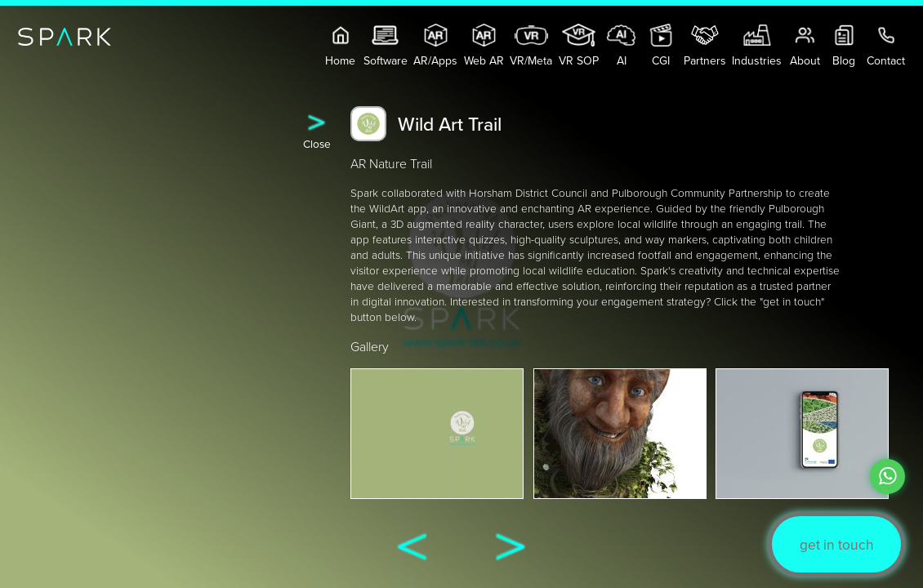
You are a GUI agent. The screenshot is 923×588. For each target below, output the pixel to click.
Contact (886, 46)
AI (621, 46)
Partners (705, 46)
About (805, 46)
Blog (844, 46)
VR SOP (579, 46)
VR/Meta (531, 46)
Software (386, 46)
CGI (661, 46)
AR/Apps (435, 46)
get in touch (837, 544)
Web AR (484, 46)
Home (341, 46)
